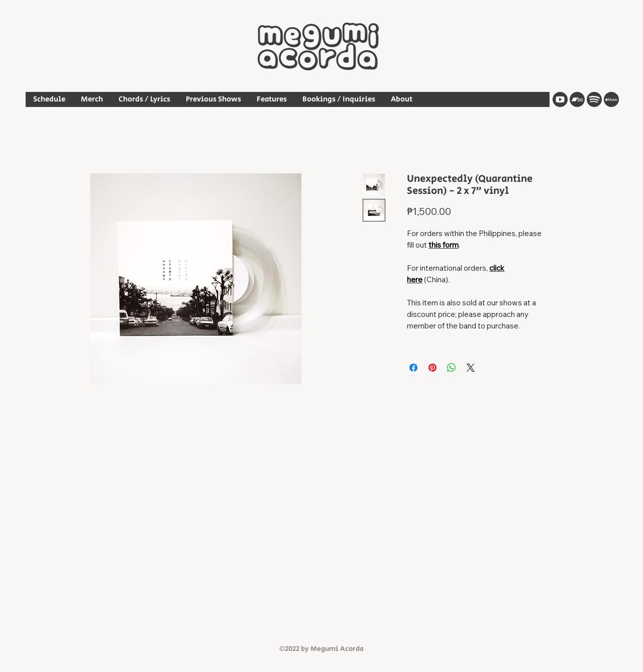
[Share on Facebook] (413, 368)
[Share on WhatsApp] (452, 368)
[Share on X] (471, 368)
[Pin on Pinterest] (433, 368)
